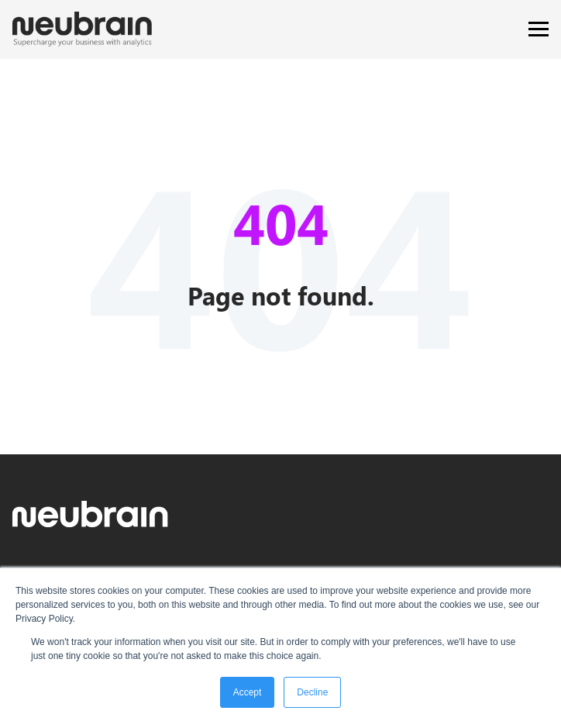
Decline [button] (312, 692)
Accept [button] (248, 692)
